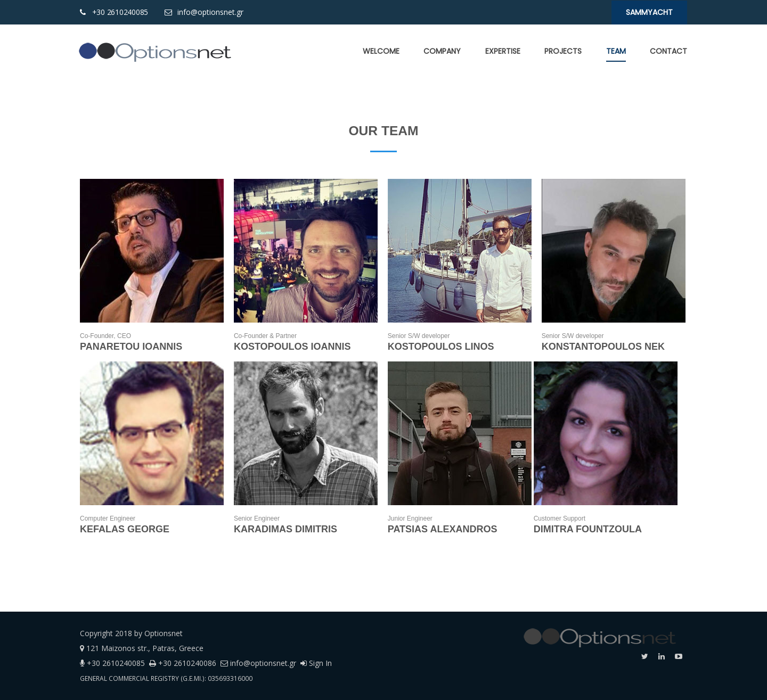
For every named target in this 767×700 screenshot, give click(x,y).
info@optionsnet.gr (209, 12)
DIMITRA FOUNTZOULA (589, 529)
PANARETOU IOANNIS (131, 347)
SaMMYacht (649, 12)
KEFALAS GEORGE (125, 529)
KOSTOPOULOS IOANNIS (292, 347)
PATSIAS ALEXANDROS (443, 529)
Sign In (316, 663)
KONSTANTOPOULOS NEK (603, 347)
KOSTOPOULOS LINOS (441, 347)
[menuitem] (381, 51)
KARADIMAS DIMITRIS (285, 529)
